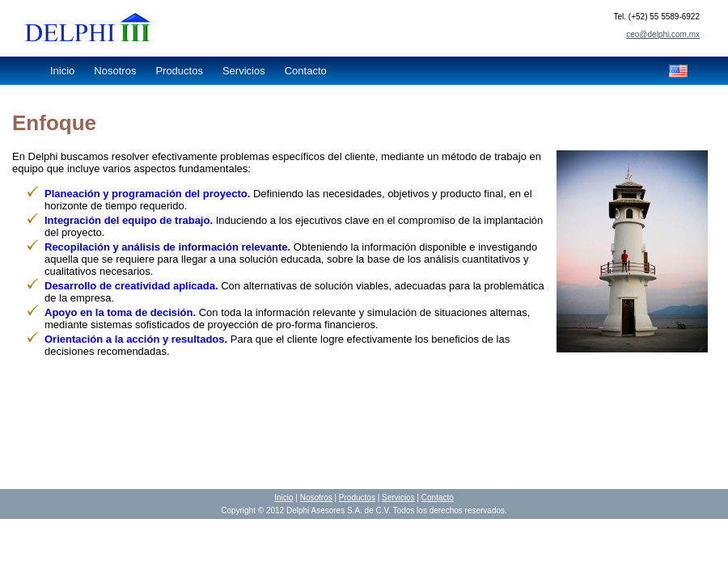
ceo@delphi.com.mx (663, 34)
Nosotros (115, 71)
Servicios (244, 71)
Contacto (306, 71)
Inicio (62, 71)
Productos (179, 71)
